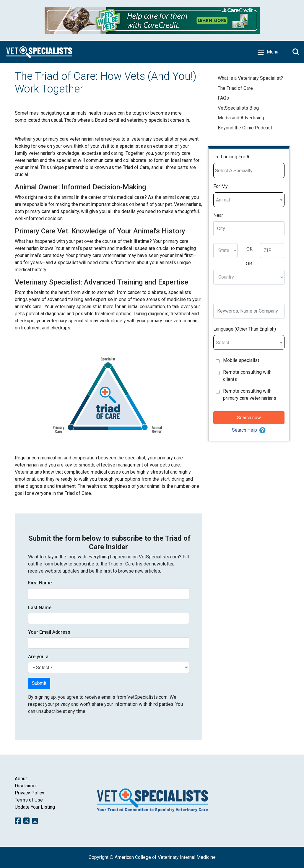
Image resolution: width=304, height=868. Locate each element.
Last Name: (40, 608)
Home (39, 52)
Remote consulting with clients (247, 376)
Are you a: (39, 657)
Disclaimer (26, 786)
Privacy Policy (30, 793)
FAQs (223, 98)
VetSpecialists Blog (239, 108)
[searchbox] (250, 171)
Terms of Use (29, 800)
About (21, 779)
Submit (39, 683)
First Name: (40, 583)
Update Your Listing (35, 807)
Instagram (35, 821)
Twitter (26, 821)
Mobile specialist (241, 360)
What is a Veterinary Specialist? (250, 78)
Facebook (18, 821)
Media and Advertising (241, 118)
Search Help (244, 430)
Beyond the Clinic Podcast (245, 128)
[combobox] (249, 170)
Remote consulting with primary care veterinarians (250, 395)
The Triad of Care (235, 88)
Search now (249, 418)
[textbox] (249, 200)
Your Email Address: (50, 632)
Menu (273, 52)
